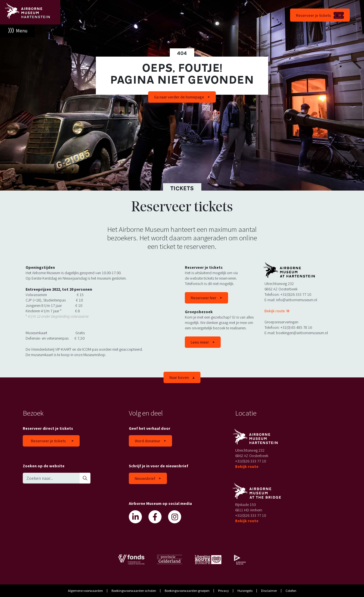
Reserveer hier (204, 298)
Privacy (224, 591)
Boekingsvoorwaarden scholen (134, 591)
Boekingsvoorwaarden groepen (187, 591)
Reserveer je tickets (314, 15)
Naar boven (179, 377)
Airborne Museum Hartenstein (30, 12)
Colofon (291, 591)
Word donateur (148, 441)
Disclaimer (269, 591)
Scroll (182, 118)
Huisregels (245, 591)
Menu (22, 31)
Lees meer (200, 342)
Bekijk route (275, 311)
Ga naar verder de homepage (179, 97)
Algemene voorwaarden (85, 591)
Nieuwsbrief (145, 478)
